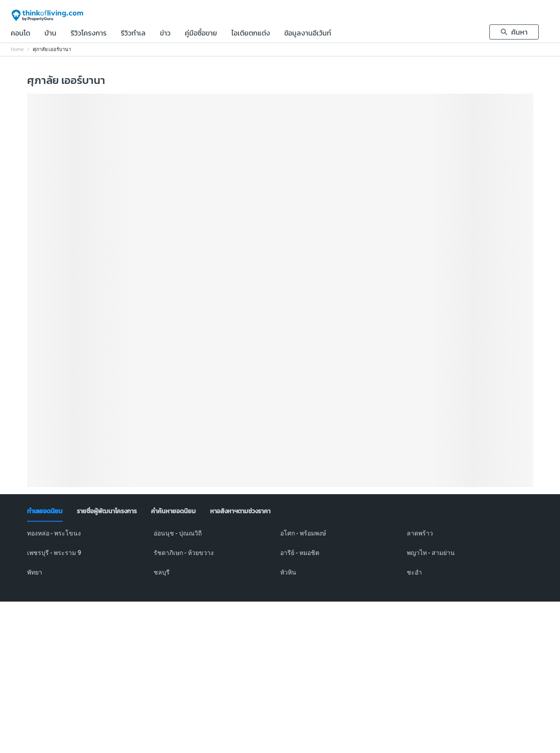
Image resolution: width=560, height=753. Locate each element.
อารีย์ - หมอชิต (300, 553)
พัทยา (35, 572)
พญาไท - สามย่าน (431, 553)
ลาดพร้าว (420, 533)
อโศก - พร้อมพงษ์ (303, 533)
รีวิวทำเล (133, 34)
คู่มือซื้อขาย (201, 34)
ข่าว (165, 34)
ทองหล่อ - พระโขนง (54, 533)
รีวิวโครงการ (89, 34)
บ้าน (50, 34)
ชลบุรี (162, 572)
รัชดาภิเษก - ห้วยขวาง (184, 553)
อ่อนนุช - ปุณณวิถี (178, 533)
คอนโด (20, 34)
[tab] (45, 511)
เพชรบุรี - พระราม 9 (54, 553)
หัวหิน (288, 572)
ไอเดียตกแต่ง (251, 34)
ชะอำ (414, 572)
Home (17, 50)
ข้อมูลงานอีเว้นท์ (308, 34)
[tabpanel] (280, 558)
